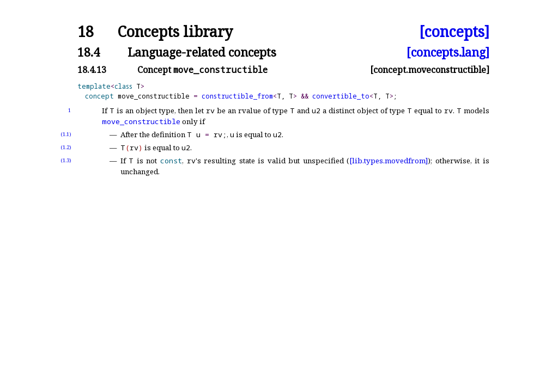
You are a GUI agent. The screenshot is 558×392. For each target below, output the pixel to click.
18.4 (89, 52)
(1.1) (66, 134)
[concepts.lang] (448, 52)
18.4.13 (92, 70)
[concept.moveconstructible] (430, 70)
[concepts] (454, 32)
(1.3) (66, 160)
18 (86, 32)
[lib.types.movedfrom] (389, 161)
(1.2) (66, 147)
